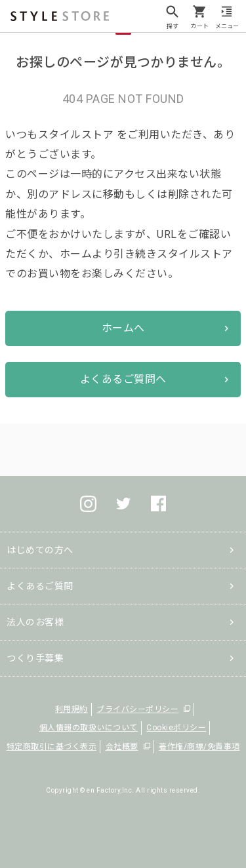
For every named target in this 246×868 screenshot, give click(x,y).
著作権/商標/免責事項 (199, 747)
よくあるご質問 (40, 586)
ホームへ (123, 328)
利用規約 (72, 709)
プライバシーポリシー (137, 709)
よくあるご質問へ (123, 379)
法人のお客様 (35, 622)
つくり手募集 (35, 658)
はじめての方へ (40, 550)
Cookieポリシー (176, 728)
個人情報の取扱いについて (89, 728)
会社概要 (122, 747)
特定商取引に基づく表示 (52, 747)
